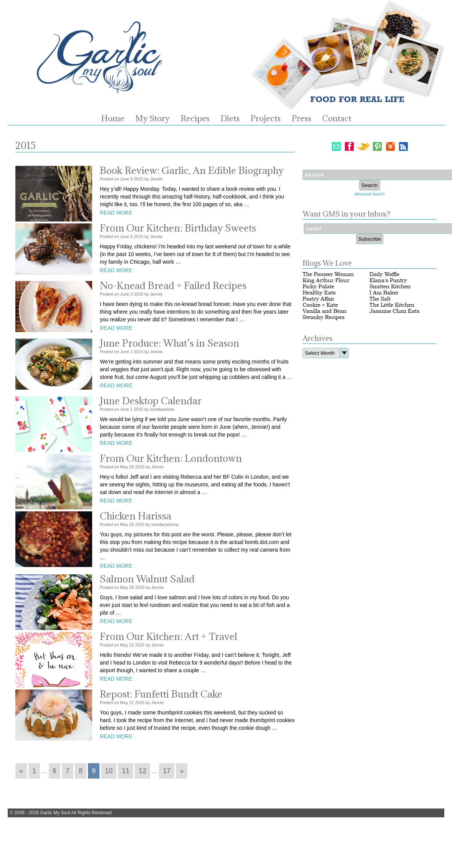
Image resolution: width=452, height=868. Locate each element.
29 (131, 467)
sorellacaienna (165, 524)
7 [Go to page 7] (68, 771)
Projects (266, 119)
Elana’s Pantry (388, 280)
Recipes (195, 119)
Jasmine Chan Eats (394, 311)
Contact (337, 119)
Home (113, 119)
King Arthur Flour (326, 280)
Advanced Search (370, 194)
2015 (139, 179)
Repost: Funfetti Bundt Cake (161, 694)
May (124, 467)
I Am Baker (384, 293)
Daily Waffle (384, 274)
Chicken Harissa (136, 516)
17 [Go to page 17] (167, 771)
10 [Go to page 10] (109, 771)
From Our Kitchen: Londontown (171, 458)
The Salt (380, 299)
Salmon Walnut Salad (147, 579)
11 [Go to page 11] (126, 771)
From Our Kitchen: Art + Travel (169, 636)
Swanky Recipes (324, 317)
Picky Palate (318, 287)
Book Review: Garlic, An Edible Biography (192, 170)
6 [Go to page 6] (55, 771)
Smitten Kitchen (390, 287)
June (125, 179)
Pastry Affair (319, 299)
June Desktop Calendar (151, 401)
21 (131, 703)
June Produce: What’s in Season (170, 343)
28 (131, 524)
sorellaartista (162, 409)
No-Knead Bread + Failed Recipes (173, 285)
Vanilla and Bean (325, 311)
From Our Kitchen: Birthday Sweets (178, 228)
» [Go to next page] (182, 771)
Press (301, 119)
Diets (230, 119)
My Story (152, 119)
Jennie (156, 179)
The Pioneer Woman (328, 274)
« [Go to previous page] (21, 771)
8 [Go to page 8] (81, 771)
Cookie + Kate (320, 305)
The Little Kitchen (392, 305)
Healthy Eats (319, 293)
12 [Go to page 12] (142, 771)
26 (131, 587)
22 (131, 645)
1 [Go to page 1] (34, 771)
